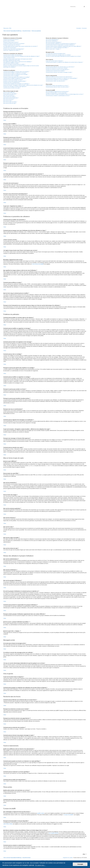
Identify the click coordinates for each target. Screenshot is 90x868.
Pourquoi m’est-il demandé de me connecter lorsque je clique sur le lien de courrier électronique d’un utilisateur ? (21, 66)
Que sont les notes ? (8, 101)
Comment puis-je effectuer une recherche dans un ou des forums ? (60, 67)
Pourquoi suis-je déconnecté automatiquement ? (14, 49)
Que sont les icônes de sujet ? (10, 103)
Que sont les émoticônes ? (9, 95)
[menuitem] (10, 28)
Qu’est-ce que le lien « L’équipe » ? (53, 49)
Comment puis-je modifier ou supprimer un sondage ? (15, 78)
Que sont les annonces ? (9, 99)
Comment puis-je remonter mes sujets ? (12, 88)
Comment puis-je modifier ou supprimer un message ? (15, 73)
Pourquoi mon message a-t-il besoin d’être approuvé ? (15, 86)
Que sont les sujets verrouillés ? (10, 102)
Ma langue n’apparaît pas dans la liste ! (12, 60)
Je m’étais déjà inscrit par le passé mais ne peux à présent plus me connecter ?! (21, 46)
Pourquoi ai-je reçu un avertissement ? (12, 82)
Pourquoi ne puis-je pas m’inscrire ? (11, 42)
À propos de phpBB (68, 815)
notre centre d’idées (8, 824)
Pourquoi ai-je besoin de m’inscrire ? (11, 40)
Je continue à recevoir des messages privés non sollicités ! (58, 55)
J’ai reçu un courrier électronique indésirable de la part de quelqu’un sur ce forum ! (63, 56)
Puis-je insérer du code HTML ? (10, 94)
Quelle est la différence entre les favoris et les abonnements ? (59, 77)
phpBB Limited (41, 813)
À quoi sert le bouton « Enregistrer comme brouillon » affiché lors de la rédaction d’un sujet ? (23, 85)
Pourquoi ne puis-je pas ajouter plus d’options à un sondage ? (17, 77)
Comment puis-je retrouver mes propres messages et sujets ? (59, 72)
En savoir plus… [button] (40, 865)
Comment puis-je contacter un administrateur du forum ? (58, 96)
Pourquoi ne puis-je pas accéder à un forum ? (13, 80)
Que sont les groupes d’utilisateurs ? (54, 42)
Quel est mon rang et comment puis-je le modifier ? (14, 64)
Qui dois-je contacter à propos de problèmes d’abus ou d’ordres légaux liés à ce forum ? (65, 94)
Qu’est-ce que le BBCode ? (9, 92)
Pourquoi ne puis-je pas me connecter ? (12, 45)
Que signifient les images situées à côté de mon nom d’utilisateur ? (18, 62)
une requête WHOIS (54, 833)
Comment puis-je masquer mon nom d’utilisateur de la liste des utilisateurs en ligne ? (21, 56)
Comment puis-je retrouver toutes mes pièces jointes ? (57, 87)
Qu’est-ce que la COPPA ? (9, 41)
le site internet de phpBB (38, 264)
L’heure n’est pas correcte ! (9, 58)
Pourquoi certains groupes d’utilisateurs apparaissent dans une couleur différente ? (64, 46)
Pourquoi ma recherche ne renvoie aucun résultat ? (57, 68)
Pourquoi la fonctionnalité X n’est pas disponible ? (56, 93)
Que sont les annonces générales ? (11, 98)
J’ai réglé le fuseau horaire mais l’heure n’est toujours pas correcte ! (18, 59)
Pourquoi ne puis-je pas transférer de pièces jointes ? (15, 81)
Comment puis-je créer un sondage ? (11, 76)
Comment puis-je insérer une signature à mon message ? (16, 74)
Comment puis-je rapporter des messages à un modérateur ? (16, 84)
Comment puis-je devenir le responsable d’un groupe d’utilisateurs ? (60, 45)
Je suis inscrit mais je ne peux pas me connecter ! (14, 44)
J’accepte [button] (80, 864)
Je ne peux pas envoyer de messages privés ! (56, 54)
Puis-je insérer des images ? (9, 97)
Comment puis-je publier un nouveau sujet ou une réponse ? (16, 72)
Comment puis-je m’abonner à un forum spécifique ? (57, 80)
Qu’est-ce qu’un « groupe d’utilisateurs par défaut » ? (57, 48)
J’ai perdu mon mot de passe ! (10, 48)
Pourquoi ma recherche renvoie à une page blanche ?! (57, 70)
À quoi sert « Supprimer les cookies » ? (12, 50)
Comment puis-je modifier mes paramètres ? (13, 55)
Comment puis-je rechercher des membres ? (55, 71)
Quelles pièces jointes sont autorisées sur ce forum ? (57, 86)
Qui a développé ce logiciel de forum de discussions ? (57, 91)
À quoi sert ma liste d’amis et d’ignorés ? (54, 61)
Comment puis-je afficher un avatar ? (11, 63)
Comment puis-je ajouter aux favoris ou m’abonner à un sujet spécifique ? (62, 78)
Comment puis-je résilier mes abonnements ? (56, 81)
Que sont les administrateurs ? (52, 40)
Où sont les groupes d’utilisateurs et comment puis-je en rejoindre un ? (61, 44)
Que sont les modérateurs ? (52, 41)
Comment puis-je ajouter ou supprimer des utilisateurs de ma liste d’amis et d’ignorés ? (64, 62)
